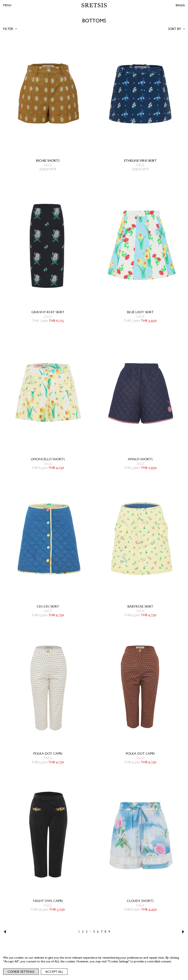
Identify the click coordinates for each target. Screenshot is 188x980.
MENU (7, 5)
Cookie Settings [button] (21, 972)
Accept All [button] (54, 972)
